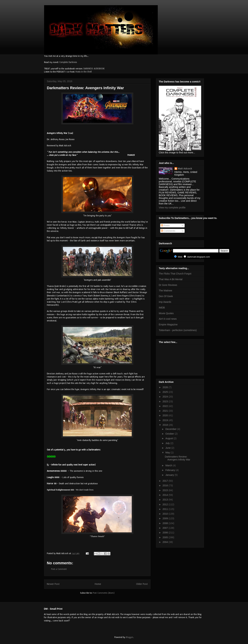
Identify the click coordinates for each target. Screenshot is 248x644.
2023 (166, 401)
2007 (166, 528)
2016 (166, 485)
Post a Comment (59, 569)
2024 (166, 397)
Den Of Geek (166, 296)
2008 (166, 523)
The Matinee (166, 291)
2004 (166, 542)
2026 (166, 387)
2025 (166, 392)
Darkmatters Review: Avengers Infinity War (177, 458)
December (171, 429)
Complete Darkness (68, 62)
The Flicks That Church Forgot (175, 274)
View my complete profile (172, 208)
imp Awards (165, 302)
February (170, 470)
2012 (166, 504)
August (169, 438)
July (168, 443)
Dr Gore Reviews (168, 285)
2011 (166, 509)
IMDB (162, 308)
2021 (166, 411)
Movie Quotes (166, 313)
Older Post (142, 584)
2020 (166, 415)
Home (98, 584)
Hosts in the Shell (84, 72)
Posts (165, 225)
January (170, 475)
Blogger (130, 637)
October (170, 434)
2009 (166, 518)
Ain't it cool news (168, 319)
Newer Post (53, 584)
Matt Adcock (185, 169)
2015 (166, 490)
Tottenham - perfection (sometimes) (178, 330)
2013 (166, 500)
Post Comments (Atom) (104, 593)
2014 (166, 495)
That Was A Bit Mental (171, 279)
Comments (168, 231)
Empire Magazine (168, 325)
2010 (166, 514)
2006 (166, 533)
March (169, 465)
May (168, 453)
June (168, 448)
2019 (166, 420)
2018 (166, 425)
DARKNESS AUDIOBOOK (94, 69)
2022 (166, 406)
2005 (166, 537)
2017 (166, 481)
